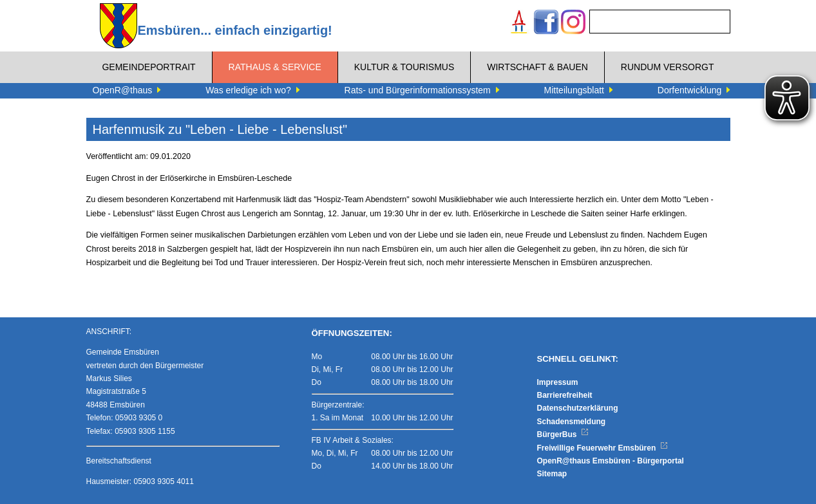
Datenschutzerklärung (578, 408)
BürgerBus (563, 434)
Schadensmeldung (572, 422)
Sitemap (552, 474)
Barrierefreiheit (565, 395)
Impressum (558, 382)
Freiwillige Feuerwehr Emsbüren (603, 448)
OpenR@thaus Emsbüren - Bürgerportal (611, 461)
